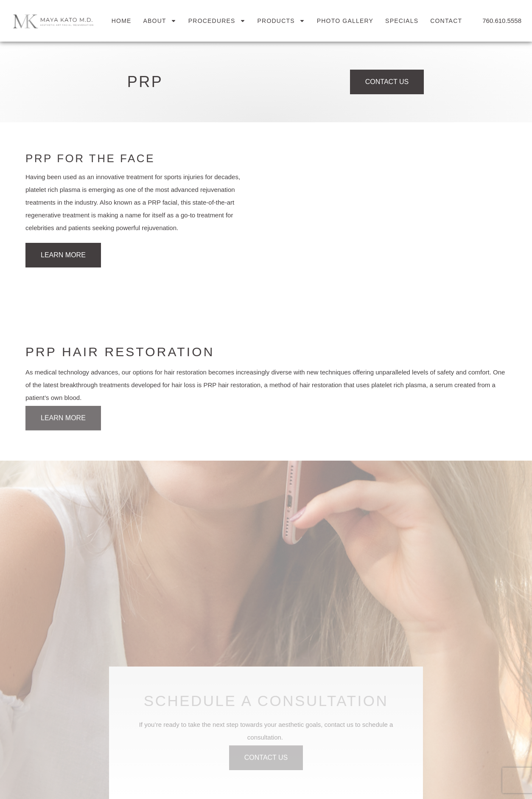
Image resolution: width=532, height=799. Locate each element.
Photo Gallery (345, 21)
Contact (446, 21)
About (160, 21)
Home (122, 21)
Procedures (217, 21)
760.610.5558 (502, 21)
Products (281, 21)
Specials (402, 21)
